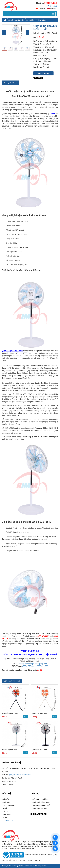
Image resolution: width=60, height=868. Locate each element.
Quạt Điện (31, 26)
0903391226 (27, 780)
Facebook (9, 826)
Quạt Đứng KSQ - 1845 (40, 719)
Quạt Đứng (42, 26)
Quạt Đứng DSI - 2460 (39, 755)
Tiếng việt (42, 11)
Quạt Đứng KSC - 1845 (10, 719)
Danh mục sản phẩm (17, 26)
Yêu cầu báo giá (43, 79)
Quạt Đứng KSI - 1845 (10, 755)
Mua (25, 722)
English (53, 11)
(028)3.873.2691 (15, 780)
